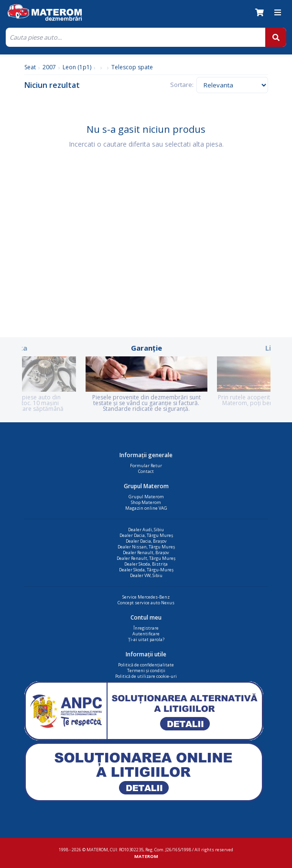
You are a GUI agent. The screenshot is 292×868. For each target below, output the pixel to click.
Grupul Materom (146, 497)
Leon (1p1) (77, 67)
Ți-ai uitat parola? (146, 639)
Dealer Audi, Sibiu (146, 530)
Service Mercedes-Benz (146, 597)
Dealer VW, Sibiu (146, 575)
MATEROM (146, 856)
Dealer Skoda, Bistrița (146, 564)
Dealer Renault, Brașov (146, 552)
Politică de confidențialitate (146, 665)
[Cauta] (135, 37)
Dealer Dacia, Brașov (146, 541)
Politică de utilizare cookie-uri (146, 676)
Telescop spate (132, 67)
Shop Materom (146, 502)
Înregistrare (146, 628)
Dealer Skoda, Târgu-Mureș (146, 570)
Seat (30, 67)
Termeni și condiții (146, 670)
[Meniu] (278, 12)
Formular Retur (146, 466)
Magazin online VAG (146, 508)
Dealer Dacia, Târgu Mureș (146, 535)
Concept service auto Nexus (146, 603)
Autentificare (146, 634)
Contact (146, 471)
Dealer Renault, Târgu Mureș (146, 558)
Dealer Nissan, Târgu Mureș (146, 547)
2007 (49, 67)
